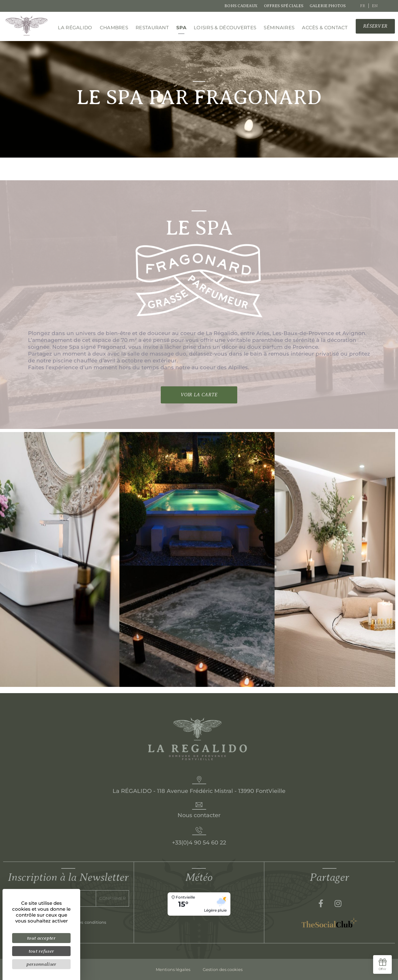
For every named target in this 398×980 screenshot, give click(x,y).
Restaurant (152, 28)
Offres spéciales (284, 6)
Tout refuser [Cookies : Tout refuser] (42, 951)
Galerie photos (328, 6)
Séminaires (279, 28)
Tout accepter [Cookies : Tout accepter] (41, 938)
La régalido (75, 28)
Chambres (114, 28)
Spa (181, 28)
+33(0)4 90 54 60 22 (199, 843)
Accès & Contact (325, 28)
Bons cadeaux (241, 6)
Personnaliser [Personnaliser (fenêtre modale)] (42, 964)
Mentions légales (173, 969)
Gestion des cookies (223, 969)
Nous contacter (199, 815)
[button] (375, 26)
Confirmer (112, 898)
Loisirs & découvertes (225, 28)
